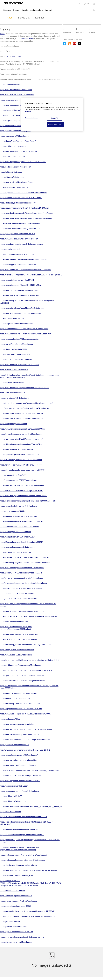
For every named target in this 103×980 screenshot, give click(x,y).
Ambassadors (36, 10)
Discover (7, 10)
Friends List (23, 18)
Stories (16, 10)
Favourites (39, 18)
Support (48, 10)
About (10, 18)
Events (25, 10)
